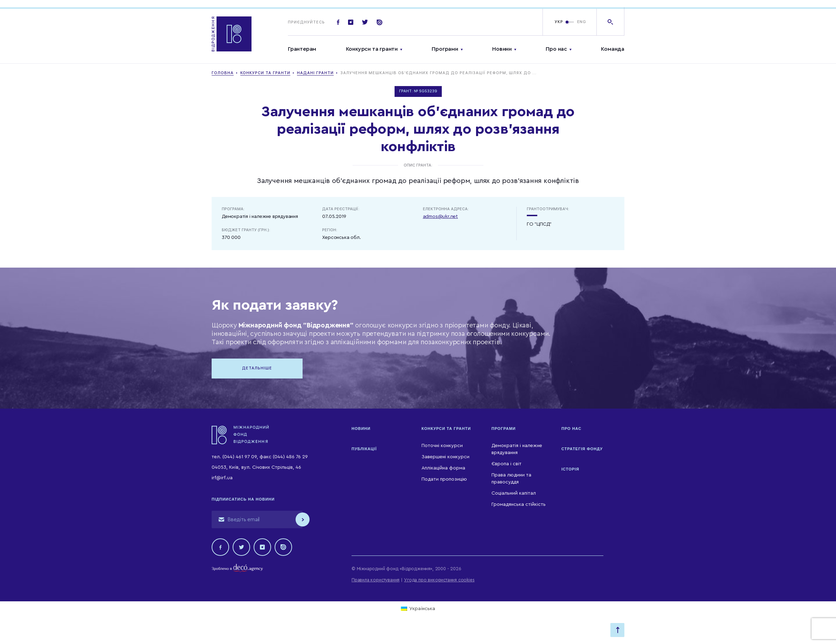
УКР (559, 22)
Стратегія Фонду (582, 449)
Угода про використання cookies (439, 580)
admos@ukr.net (440, 217)
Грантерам (302, 49)
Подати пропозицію (444, 479)
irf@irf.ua (222, 478)
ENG (582, 22)
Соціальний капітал (514, 493)
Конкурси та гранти (372, 49)
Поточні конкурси (442, 446)
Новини (502, 49)
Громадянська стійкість (519, 504)
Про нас (556, 49)
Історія (570, 469)
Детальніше (257, 368)
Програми (445, 49)
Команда (613, 49)
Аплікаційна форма (443, 468)
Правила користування (376, 580)
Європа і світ (506, 464)
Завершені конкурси (445, 457)
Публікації (364, 449)
